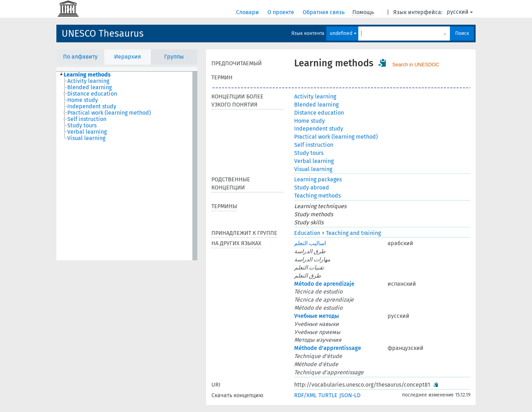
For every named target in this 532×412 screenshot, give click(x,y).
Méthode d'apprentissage (328, 348)
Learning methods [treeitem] (87, 75)
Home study (310, 121)
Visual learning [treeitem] (86, 138)
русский (460, 12)
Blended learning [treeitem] (89, 87)
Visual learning (313, 169)
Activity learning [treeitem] (88, 81)
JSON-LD (350, 395)
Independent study (319, 129)
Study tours (309, 153)
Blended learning (316, 105)
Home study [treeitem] (83, 100)
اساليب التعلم (310, 243)
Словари (248, 12)
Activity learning (315, 96)
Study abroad (312, 187)
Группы (174, 57)
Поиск (462, 33)
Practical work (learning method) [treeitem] (109, 113)
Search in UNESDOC (416, 65)
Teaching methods (317, 196)
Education (307, 233)
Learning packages (318, 179)
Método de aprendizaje (324, 284)
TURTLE (328, 395)
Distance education (319, 113)
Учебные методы (317, 316)
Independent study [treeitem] (92, 107)
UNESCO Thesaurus (103, 34)
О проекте (282, 12)
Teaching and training (353, 233)
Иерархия (128, 57)
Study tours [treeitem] (82, 126)
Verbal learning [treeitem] (87, 132)
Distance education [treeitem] (92, 94)
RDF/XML (305, 395)
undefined (343, 33)
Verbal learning (314, 161)
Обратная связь (324, 12)
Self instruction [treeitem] (87, 119)
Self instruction (314, 145)
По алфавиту (80, 57)
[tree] (127, 166)
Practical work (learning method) (336, 137)
